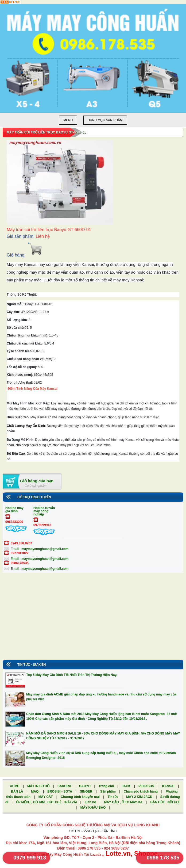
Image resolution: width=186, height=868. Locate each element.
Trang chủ (107, 786)
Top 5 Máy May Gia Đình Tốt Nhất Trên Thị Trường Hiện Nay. (72, 675)
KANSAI (169, 786)
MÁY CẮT (46, 797)
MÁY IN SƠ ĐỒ (39, 786)
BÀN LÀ (18, 791)
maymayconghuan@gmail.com (45, 549)
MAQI (36, 791)
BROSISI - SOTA (60, 791)
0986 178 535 (163, 858)
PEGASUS (147, 786)
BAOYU (85, 786)
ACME (15, 786)
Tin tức (113, 797)
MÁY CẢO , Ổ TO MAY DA (124, 802)
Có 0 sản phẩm (36, 486)
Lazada (96, 855)
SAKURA (65, 786)
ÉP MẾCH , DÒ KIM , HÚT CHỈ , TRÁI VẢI (47, 802)
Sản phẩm (108, 791)
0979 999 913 (30, 858)
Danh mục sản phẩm (105, 120)
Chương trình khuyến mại (81, 797)
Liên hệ (91, 802)
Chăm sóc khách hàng (141, 791)
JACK (127, 786)
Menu (68, 120)
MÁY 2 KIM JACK (140, 797)
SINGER (86, 791)
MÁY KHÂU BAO (94, 808)
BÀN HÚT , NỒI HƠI (165, 802)
